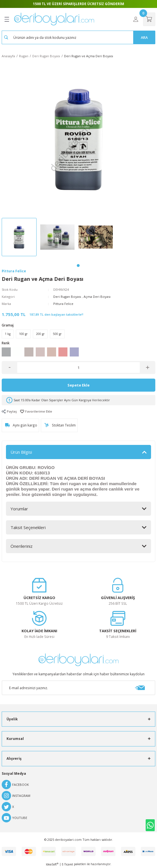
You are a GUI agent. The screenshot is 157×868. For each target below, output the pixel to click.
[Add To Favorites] (36, 411)
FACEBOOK (15, 785)
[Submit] (140, 688)
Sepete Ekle (78, 385)
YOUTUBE (14, 818)
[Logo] (54, 19)
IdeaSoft (52, 864)
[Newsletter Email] (78, 688)
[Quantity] (78, 368)
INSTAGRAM (16, 796)
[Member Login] (136, 19)
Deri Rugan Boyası (67, 297)
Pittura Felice (63, 304)
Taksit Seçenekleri (28, 527)
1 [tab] (78, 266)
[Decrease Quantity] (9, 368)
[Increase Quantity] (148, 368)
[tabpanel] (21, 239)
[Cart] (149, 19)
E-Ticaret (67, 864)
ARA (144, 37)
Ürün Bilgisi (21, 452)
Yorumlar (19, 509)
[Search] (78, 37)
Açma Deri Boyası (97, 297)
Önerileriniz (22, 546)
